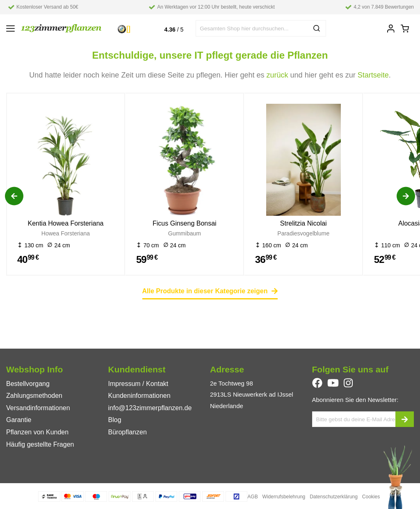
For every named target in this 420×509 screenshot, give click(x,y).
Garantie (19, 420)
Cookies (371, 497)
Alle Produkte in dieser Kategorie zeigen (210, 291)
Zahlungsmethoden (34, 396)
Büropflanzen (128, 432)
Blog (115, 420)
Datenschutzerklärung (334, 497)
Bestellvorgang (28, 384)
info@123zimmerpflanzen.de (150, 408)
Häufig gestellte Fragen (40, 444)
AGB (252, 497)
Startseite (373, 75)
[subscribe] (405, 419)
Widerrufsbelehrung (284, 497)
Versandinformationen (38, 408)
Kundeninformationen (139, 396)
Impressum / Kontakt (138, 384)
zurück (277, 75)
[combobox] (261, 28)
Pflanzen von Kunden (37, 432)
